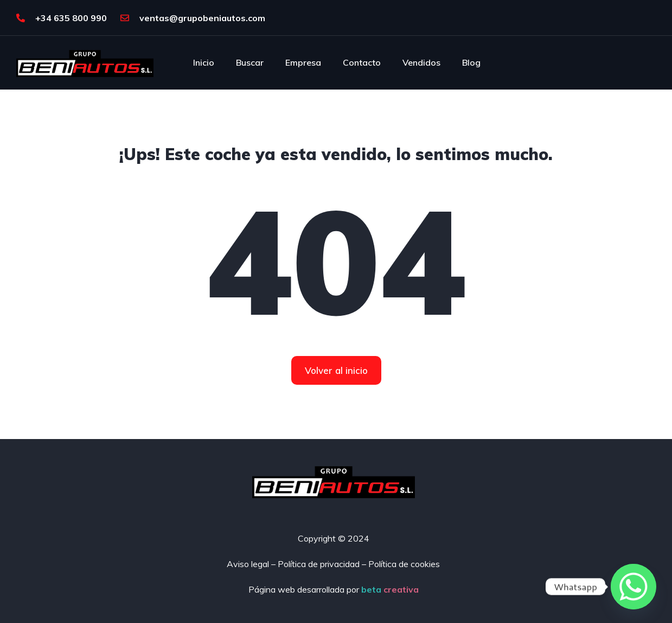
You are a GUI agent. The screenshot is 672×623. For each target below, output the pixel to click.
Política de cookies (404, 564)
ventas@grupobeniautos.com (193, 18)
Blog (471, 62)
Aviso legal (248, 564)
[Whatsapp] (633, 587)
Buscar (250, 62)
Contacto (362, 62)
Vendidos (421, 62)
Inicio (204, 62)
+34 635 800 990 (62, 18)
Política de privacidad (319, 564)
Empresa (303, 62)
